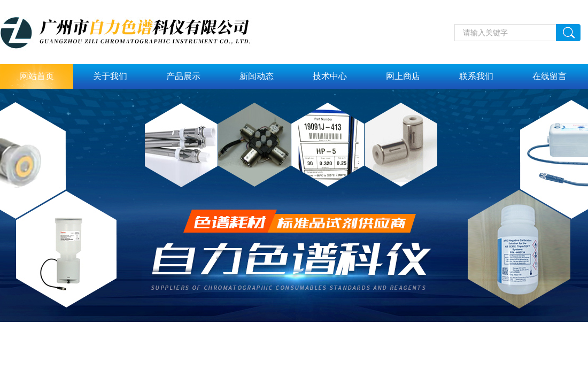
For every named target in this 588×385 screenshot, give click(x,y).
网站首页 (37, 76)
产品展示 (183, 76)
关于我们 (110, 76)
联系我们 (476, 76)
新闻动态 (257, 76)
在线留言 (550, 76)
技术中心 (330, 76)
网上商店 (403, 76)
